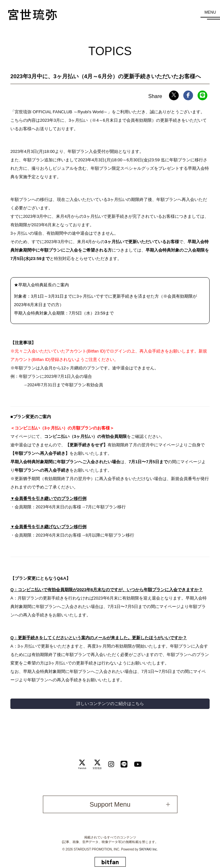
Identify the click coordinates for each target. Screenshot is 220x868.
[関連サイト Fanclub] (82, 764)
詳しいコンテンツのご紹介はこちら (110, 704)
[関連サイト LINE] (124, 764)
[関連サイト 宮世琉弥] (97, 764)
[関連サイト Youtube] (138, 764)
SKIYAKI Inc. (148, 849)
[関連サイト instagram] (111, 764)
